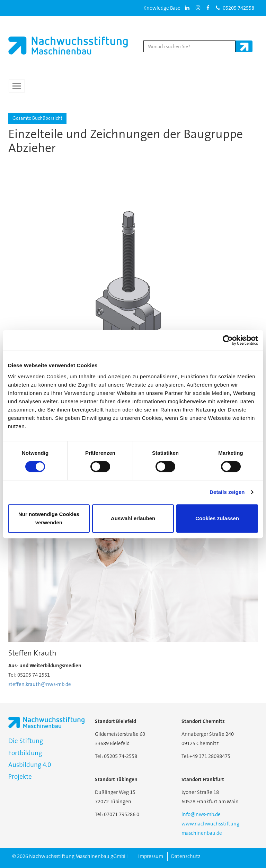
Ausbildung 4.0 (30, 765)
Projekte (20, 776)
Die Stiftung (26, 741)
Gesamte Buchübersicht (37, 118)
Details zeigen (227, 492)
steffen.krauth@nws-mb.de (40, 684)
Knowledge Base (162, 8)
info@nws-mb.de (201, 814)
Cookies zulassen (217, 518)
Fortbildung (25, 753)
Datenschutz (186, 856)
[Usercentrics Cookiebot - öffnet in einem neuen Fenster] (228, 340)
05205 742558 (235, 8)
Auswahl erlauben (133, 518)
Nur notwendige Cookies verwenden (49, 518)
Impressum (151, 856)
